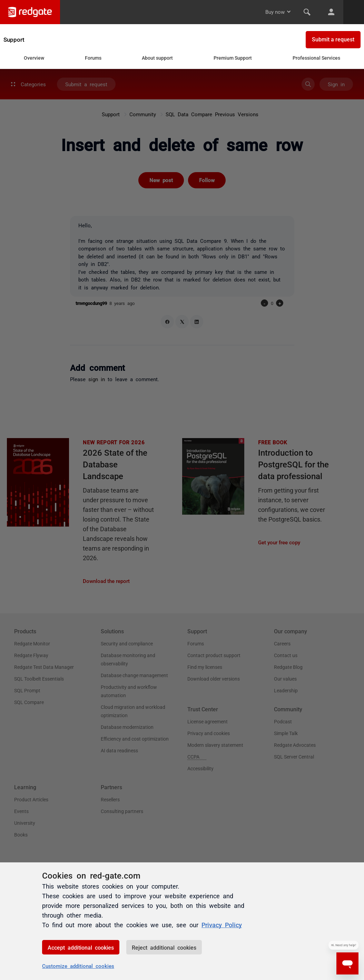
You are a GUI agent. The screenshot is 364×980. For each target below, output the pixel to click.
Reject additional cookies (164, 947)
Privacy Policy (222, 924)
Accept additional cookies (81, 947)
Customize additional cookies (78, 966)
